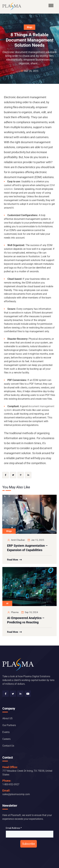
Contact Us (8, 746)
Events (6, 732)
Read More (13, 560)
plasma (13, 612)
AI (7, 603)
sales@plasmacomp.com (16, 794)
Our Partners (9, 725)
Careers (6, 739)
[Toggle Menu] (51, 7)
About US (7, 718)
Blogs (30, 27)
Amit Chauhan (16, 540)
